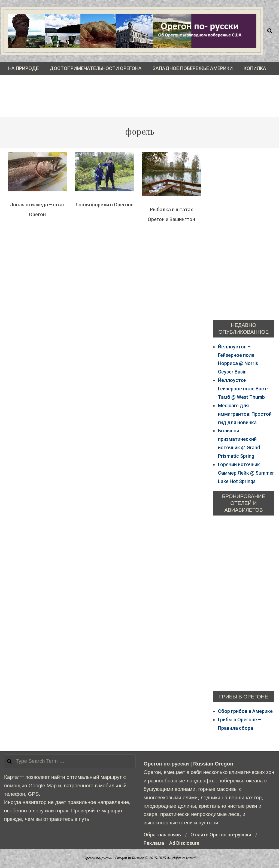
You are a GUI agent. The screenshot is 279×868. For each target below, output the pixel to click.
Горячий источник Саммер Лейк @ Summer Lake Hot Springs (246, 473)
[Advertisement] (139, 100)
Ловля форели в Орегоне (104, 205)
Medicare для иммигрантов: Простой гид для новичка (245, 414)
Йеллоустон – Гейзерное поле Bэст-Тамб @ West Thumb (243, 389)
